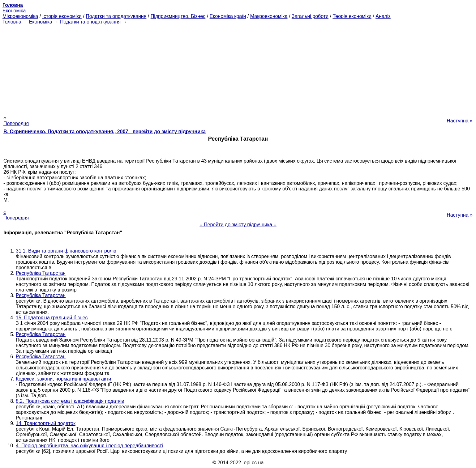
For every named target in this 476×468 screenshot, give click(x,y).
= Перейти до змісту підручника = (238, 225)
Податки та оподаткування (116, 16)
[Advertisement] (238, 68)
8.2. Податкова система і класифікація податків (70, 401)
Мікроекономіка (20, 16)
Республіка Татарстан (41, 273)
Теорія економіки (352, 16)
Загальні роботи (310, 16)
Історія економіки (62, 16)
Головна (12, 22)
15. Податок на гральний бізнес (52, 318)
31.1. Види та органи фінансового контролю (66, 251)
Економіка (14, 11)
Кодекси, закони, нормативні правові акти (63, 379)
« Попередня (16, 121)
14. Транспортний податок (46, 423)
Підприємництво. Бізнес (178, 16)
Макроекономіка (269, 16)
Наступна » (460, 121)
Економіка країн (228, 16)
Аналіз (383, 16)
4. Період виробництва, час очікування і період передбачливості (89, 446)
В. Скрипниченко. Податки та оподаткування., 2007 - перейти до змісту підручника (105, 132)
